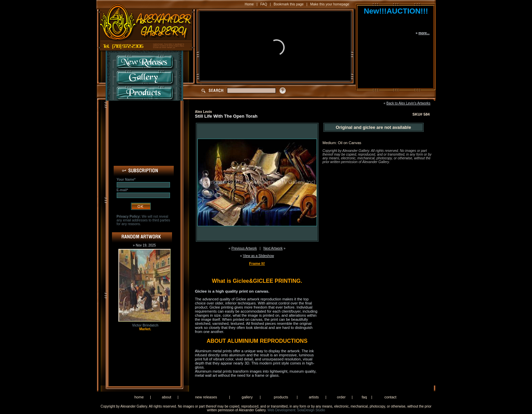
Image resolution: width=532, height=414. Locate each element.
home (139, 397)
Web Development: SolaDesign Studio (296, 410)
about (167, 397)
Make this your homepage (330, 4)
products (281, 397)
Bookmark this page (289, 4)
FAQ (264, 4)
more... (424, 33)
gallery (247, 397)
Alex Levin (204, 112)
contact (390, 397)
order (341, 397)
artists (314, 397)
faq (364, 397)
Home (249, 4)
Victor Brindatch (145, 325)
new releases (206, 397)
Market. (145, 329)
